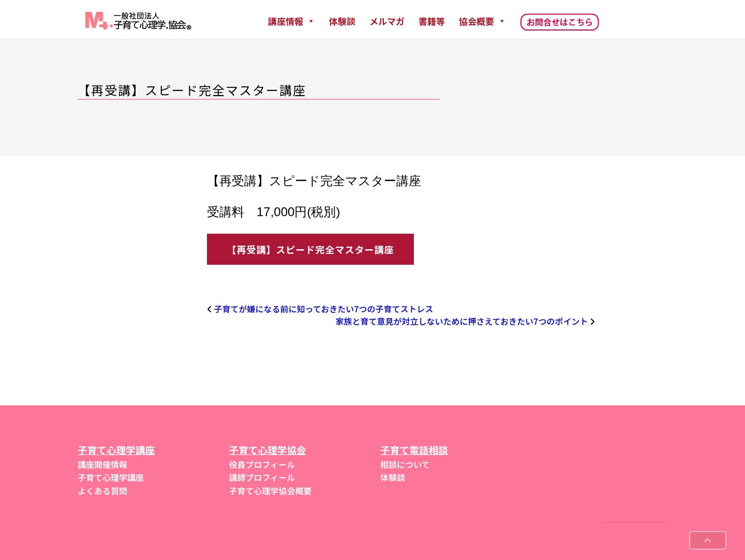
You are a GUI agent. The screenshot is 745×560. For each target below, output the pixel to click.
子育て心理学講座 (111, 477)
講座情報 (292, 21)
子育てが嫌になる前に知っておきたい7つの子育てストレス (324, 309)
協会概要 (482, 21)
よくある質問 (102, 491)
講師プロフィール (262, 477)
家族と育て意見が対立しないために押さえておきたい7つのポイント (461, 321)
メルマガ (387, 21)
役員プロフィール (262, 464)
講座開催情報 (102, 464)
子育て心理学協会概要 (271, 491)
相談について (405, 464)
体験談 (342, 21)
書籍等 (432, 21)
